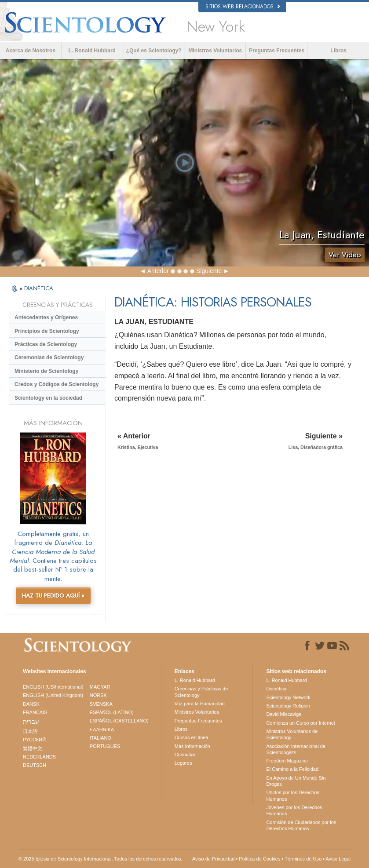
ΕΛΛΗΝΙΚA (102, 729)
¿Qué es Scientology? (154, 51)
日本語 (30, 731)
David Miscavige (284, 714)
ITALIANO (100, 738)
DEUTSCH (35, 765)
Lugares (183, 763)
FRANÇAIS (35, 712)
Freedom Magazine (287, 761)
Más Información (192, 746)
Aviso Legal (338, 859)
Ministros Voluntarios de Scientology (292, 734)
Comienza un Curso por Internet (301, 723)
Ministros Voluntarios (216, 51)
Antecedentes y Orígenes (46, 317)
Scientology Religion (288, 706)
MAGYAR (100, 687)
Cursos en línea (192, 737)
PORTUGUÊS (105, 746)
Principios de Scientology (47, 331)
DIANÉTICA (39, 288)
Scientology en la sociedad (48, 398)
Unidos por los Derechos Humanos (292, 795)
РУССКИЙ (34, 740)
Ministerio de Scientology (46, 371)
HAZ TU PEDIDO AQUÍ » (53, 596)
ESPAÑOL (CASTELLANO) (119, 721)
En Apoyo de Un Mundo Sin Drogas (296, 781)
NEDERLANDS (39, 757)
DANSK (31, 704)
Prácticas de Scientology (46, 344)
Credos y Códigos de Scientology (57, 384)
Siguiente (209, 271)
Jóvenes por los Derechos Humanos (294, 810)
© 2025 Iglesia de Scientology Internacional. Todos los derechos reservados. (100, 859)
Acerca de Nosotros (31, 51)
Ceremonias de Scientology (49, 357)
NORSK (98, 695)
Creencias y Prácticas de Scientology (201, 692)
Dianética (276, 689)
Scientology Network (288, 697)
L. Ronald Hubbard (92, 51)
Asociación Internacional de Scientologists (296, 749)
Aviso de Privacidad (213, 859)
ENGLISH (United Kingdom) (53, 695)
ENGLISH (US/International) (53, 687)
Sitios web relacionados (243, 7)
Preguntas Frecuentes (277, 51)
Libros (338, 51)
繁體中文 (33, 748)
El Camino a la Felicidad (292, 769)
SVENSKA (101, 704)
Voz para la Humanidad (200, 704)
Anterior (158, 271)
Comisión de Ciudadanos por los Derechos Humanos (301, 825)
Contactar (185, 755)
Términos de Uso (303, 859)
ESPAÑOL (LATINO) (112, 712)
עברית (31, 722)
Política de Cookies (259, 859)
